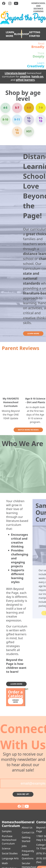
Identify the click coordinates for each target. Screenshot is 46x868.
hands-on (37, 76)
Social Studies (10, 853)
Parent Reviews (21, 348)
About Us (27, 828)
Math (5, 863)
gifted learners (25, 80)
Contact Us (28, 832)
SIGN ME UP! (23, 794)
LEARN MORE (10, 34)
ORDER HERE (15, 701)
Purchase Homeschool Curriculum (9, 840)
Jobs (24, 846)
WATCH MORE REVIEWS (28, 430)
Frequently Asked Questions (28, 855)
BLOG (18, 34)
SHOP (26, 34)
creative (25, 76)
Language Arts (10, 858)
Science (6, 848)
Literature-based (15, 73)
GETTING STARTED (35, 34)
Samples (7, 831)
